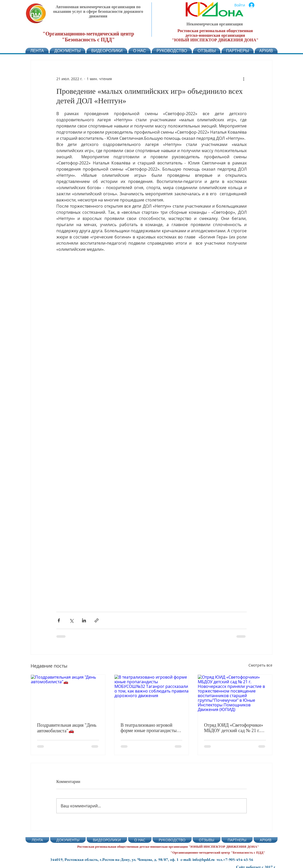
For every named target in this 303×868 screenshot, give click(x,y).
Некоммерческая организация (215, 24)
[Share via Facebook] (59, 620)
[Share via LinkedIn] (84, 620)
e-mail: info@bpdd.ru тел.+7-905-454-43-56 (217, 859)
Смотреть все (260, 665)
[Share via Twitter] (71, 620)
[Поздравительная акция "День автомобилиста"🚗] (68, 696)
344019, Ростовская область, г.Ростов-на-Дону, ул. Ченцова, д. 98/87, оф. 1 (115, 859)
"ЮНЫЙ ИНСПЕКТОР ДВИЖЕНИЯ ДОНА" (215, 40)
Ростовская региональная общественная (215, 31)
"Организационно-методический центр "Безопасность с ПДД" (88, 37)
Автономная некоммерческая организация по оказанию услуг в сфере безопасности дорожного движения (98, 11)
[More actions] (244, 79)
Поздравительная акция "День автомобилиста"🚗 (67, 728)
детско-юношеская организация (215, 35)
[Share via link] (97, 620)
